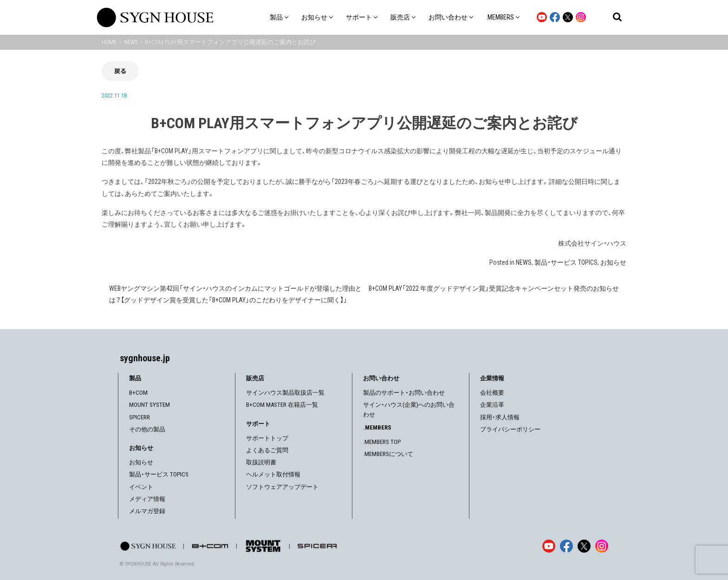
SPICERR (140, 417)
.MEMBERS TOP (382, 442)
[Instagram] (602, 546)
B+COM (138, 393)
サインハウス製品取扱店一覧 (285, 393)
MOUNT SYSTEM (149, 405)
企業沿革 (492, 405)
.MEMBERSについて (388, 454)
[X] (584, 546)
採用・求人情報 (500, 417)
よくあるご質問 (267, 450)
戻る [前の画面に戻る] (120, 71)
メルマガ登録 (147, 511)
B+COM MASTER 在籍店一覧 (282, 405)
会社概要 (492, 393)
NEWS (524, 262)
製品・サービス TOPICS (566, 262)
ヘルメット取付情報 (273, 474)
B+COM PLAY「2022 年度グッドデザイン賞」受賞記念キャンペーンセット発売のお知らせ (494, 288)
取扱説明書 (261, 462)
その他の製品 (147, 429)
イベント (141, 487)
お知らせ (613, 262)
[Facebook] (566, 546)
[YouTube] (549, 546)
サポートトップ (267, 438)
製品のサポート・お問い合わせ (404, 393)
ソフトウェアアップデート (282, 487)
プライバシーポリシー (510, 429)
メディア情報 (147, 499)
